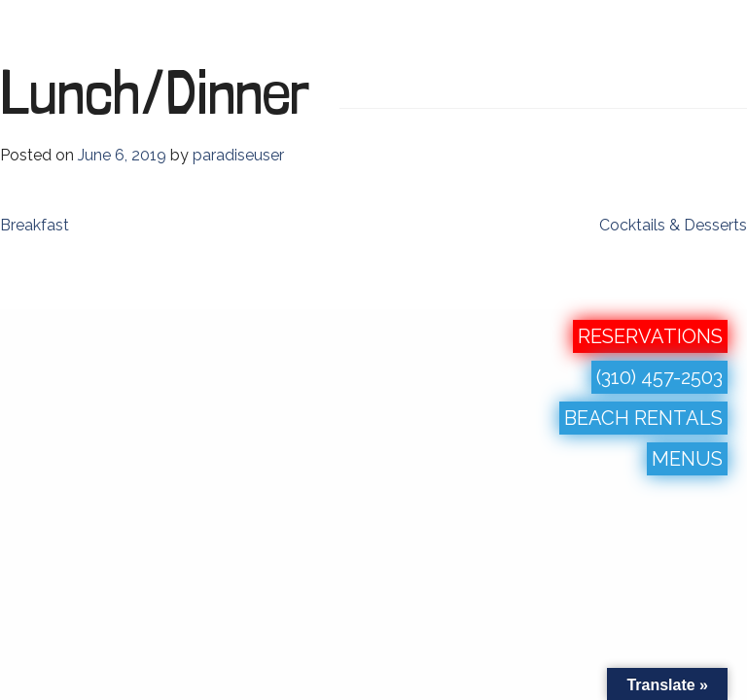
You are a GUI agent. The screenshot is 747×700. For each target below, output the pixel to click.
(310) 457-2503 (659, 377)
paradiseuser (238, 155)
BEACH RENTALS (643, 418)
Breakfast (35, 225)
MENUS (687, 459)
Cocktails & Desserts (673, 225)
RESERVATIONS (650, 336)
